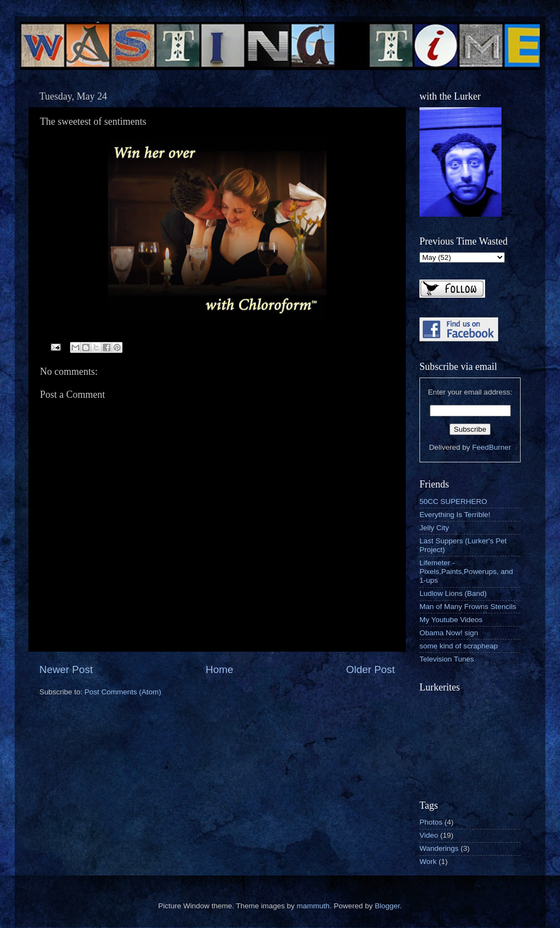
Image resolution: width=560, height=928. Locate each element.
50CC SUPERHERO (453, 501)
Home (219, 669)
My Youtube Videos (451, 620)
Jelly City (434, 528)
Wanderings (439, 848)
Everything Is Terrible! (455, 515)
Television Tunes (447, 659)
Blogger (387, 906)
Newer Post (66, 669)
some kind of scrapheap (459, 646)
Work (428, 862)
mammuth (313, 906)
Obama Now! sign (449, 633)
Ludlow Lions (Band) (453, 593)
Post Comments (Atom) (123, 692)
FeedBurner (491, 447)
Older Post (371, 669)
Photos (431, 822)
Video (429, 835)
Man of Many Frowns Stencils (468, 607)
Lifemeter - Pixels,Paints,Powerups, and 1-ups (466, 572)
